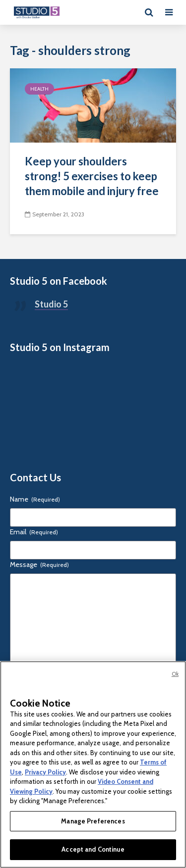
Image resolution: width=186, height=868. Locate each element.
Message (39, 564)
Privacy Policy (45, 772)
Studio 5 (51, 304)
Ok (175, 674)
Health (39, 89)
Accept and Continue (93, 849)
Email (34, 532)
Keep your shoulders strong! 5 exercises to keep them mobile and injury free (92, 176)
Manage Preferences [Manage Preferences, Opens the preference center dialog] (93, 821)
